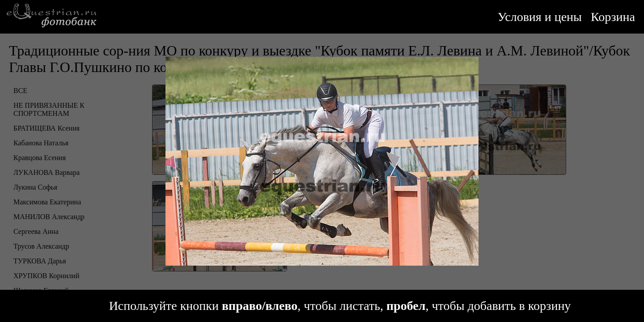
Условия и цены (540, 17)
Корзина (613, 17)
